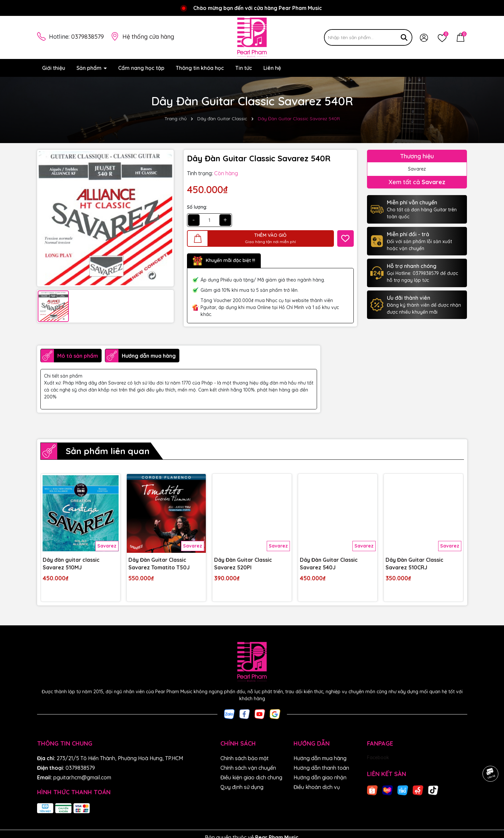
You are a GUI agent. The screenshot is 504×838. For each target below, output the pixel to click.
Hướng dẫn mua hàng (320, 758)
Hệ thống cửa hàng (148, 37)
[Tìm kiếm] (404, 37)
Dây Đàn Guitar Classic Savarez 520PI (243, 563)
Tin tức (244, 68)
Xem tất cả (417, 182)
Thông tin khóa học (200, 68)
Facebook (378, 758)
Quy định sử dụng (242, 787)
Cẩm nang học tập (141, 68)
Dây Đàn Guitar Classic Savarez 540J (329, 563)
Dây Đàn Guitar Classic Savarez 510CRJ (414, 563)
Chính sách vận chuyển (248, 768)
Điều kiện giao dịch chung (251, 777)
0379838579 (88, 37)
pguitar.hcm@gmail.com (82, 777)
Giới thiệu (54, 68)
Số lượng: (197, 207)
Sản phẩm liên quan (108, 451)
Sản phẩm (90, 68)
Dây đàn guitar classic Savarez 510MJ (71, 563)
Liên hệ (272, 68)
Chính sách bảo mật (245, 758)
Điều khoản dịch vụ (317, 787)
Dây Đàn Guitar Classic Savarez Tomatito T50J (159, 563)
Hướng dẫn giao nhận (320, 777)
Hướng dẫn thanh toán (321, 768)
